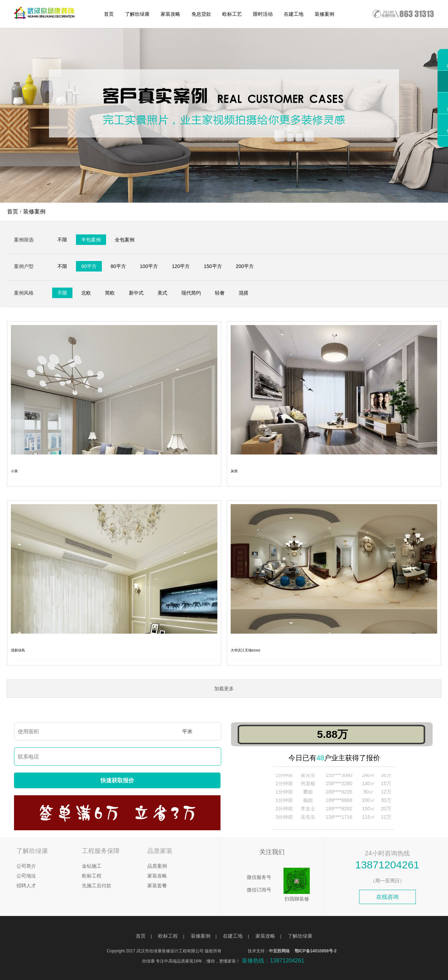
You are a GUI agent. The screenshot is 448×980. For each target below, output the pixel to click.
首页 (109, 14)
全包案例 (125, 240)
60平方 (89, 266)
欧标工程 (92, 876)
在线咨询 (387, 897)
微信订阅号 (259, 890)
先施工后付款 (97, 886)
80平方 (118, 266)
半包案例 (91, 240)
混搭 (244, 293)
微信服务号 (259, 877)
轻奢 (220, 293)
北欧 (86, 293)
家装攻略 (170, 14)
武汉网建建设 (235, 951)
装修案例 (324, 14)
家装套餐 (157, 886)
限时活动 (263, 14)
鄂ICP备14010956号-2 (316, 951)
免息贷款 (201, 14)
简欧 (110, 293)
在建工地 (294, 14)
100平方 (149, 266)
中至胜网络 (279, 951)
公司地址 (26, 876)
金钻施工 (92, 866)
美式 (162, 293)
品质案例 (157, 866)
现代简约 (191, 293)
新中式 (136, 293)
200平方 (245, 266)
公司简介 (26, 866)
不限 (62, 240)
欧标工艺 (232, 14)
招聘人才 (26, 886)
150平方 (213, 266)
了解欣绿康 (137, 14)
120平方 (181, 266)
